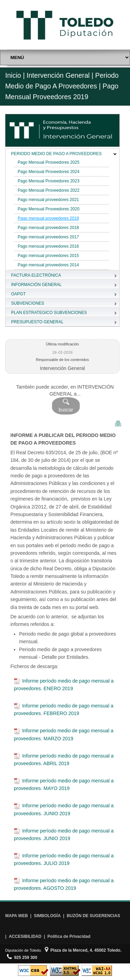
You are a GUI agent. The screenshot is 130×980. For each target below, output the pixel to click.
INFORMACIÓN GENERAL (36, 285)
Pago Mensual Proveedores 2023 (49, 181)
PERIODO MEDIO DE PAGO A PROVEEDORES (56, 154)
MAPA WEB (16, 916)
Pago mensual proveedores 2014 (48, 265)
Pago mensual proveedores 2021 (48, 200)
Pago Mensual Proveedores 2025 (49, 162)
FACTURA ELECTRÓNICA (36, 275)
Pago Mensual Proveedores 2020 (49, 209)
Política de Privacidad (69, 936)
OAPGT (18, 294)
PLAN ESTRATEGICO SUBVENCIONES (49, 313)
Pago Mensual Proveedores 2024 (49, 172)
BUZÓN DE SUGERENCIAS (93, 916)
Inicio (13, 75)
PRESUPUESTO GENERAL (37, 322)
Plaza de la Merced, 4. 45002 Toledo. (83, 950)
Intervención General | (60, 75)
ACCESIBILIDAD (25, 936)
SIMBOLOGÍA (47, 916)
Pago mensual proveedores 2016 (48, 246)
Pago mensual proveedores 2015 (48, 256)
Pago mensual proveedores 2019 (48, 218)
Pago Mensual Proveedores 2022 (49, 190)
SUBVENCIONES (28, 303)
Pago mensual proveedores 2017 (48, 237)
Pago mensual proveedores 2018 (48, 228)
